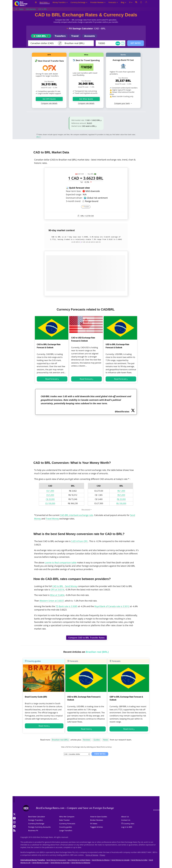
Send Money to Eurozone (56, 860)
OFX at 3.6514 (57, 590)
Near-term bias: (74, 191)
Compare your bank (122, 103)
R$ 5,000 (121, 495)
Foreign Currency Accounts (39, 827)
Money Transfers (60, 2)
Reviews (87, 740)
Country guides (66, 827)
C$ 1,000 (50, 491)
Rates (21, 9)
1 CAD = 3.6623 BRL (93, 120)
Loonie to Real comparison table (61, 563)
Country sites (129, 823)
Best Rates (45, 2)
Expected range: (74, 194)
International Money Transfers (33, 860)
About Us (125, 817)
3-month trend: (73, 201)
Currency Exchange (79, 2)
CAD (118, 43)
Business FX (33, 830)
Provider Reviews (98, 2)
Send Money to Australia (60, 863)
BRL (123, 43)
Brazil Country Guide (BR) (36, 697)
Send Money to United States (79, 860)
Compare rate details (49, 103)
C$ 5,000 (50, 495)
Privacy (102, 855)
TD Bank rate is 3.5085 (66, 606)
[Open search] (136, 4)
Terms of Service (92, 855)
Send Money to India (139, 860)
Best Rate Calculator (37, 817)
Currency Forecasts (67, 823)
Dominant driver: (74, 198)
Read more (43, 726)
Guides (97, 740)
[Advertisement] (86, 436)
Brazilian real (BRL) (60, 740)
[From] (43, 43)
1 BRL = (86, 216)
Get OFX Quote (49, 99)
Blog (123, 2)
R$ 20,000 (121, 499)
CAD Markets (31, 9)
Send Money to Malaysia (81, 863)
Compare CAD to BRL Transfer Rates (86, 638)
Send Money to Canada (120, 860)
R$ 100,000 (121, 503)
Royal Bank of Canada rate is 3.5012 (112, 606)
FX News (94, 823)
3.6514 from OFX (80, 541)
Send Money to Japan (40, 863)
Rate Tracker (64, 820)
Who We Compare (67, 817)
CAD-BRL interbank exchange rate (77, 515)
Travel (75, 36)
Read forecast (51, 379)
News (106, 740)
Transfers (60, 36)
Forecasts (113, 2)
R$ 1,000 (121, 491)
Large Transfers (66, 830)
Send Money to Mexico (101, 860)
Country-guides (33, 661)
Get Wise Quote (86, 99)
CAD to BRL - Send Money (65, 586)
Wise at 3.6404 (57, 595)
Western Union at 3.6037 (52, 601)
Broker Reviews (97, 820)
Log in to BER (127, 827)
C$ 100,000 (50, 503)
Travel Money (52, 519)
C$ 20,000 (50, 499)
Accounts (90, 36)
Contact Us (126, 820)
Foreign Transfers (36, 820)
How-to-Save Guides (99, 817)
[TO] (77, 43)
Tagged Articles (97, 827)
